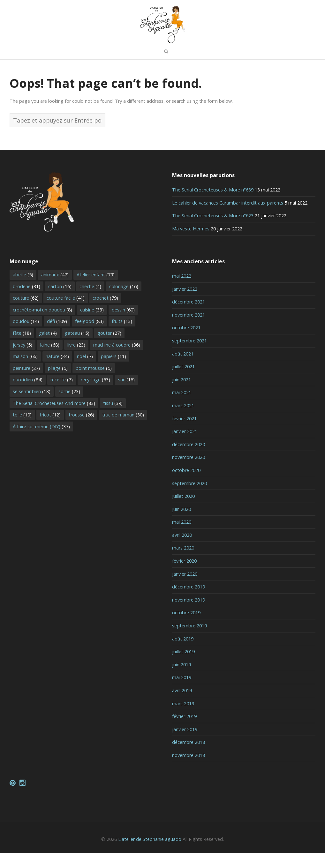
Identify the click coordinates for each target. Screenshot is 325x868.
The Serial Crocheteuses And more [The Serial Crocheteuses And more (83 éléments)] (54, 418)
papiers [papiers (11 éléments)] (113, 372)
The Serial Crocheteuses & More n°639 (213, 205)
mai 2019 (182, 693)
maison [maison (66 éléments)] (25, 372)
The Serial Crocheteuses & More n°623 (213, 231)
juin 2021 (181, 395)
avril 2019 (182, 705)
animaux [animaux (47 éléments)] (55, 290)
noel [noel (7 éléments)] (85, 372)
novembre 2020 (189, 472)
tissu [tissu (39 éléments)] (113, 418)
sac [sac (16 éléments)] (126, 395)
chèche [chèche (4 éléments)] (90, 301)
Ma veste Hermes (191, 244)
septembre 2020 (189, 498)
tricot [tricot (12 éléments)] (50, 430)
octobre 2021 (186, 343)
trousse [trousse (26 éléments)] (81, 430)
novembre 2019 (189, 615)
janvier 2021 (185, 447)
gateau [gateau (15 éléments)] (77, 348)
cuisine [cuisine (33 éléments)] (92, 325)
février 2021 (184, 434)
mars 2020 (183, 563)
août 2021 (183, 369)
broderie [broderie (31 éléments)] (26, 301)
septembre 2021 (189, 356)
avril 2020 (182, 550)
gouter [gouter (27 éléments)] (109, 348)
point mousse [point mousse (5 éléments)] (94, 383)
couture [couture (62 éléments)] (26, 313)
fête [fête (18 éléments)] (22, 348)
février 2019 (184, 732)
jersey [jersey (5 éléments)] (23, 360)
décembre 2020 (189, 459)
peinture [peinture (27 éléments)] (26, 383)
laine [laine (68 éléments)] (50, 360)
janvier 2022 (185, 304)
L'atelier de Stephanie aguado (150, 854)
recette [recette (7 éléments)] (62, 395)
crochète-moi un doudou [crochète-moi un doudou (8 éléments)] (42, 325)
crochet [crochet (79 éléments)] (105, 313)
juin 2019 (181, 680)
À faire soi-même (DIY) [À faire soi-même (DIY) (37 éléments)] (41, 441)
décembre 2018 (189, 757)
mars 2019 (183, 718)
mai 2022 (182, 291)
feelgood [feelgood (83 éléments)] (89, 337)
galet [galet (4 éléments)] (48, 348)
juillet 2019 (183, 667)
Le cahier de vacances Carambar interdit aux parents (228, 218)
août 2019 (183, 654)
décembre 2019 (189, 602)
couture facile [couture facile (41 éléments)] (66, 313)
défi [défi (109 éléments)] (57, 337)
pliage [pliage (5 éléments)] (58, 383)
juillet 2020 (183, 511)
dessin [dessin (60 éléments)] (123, 325)
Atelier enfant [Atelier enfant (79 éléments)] (96, 290)
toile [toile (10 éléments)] (22, 430)
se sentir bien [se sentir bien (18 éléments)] (32, 406)
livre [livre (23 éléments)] (76, 360)
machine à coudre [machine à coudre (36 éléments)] (117, 360)
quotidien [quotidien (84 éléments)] (28, 395)
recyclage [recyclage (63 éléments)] (95, 395)
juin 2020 (181, 524)
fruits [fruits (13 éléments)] (122, 337)
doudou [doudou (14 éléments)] (26, 337)
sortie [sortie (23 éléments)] (69, 406)
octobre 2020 (186, 485)
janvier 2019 (185, 744)
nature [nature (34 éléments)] (57, 372)
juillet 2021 (183, 382)
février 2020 (184, 576)
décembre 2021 (189, 317)
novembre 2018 (189, 770)
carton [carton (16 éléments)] (60, 301)
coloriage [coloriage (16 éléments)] (124, 301)
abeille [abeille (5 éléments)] (23, 290)
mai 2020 (182, 537)
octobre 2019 (186, 628)
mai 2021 (182, 408)
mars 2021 (183, 420)
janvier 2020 (185, 589)
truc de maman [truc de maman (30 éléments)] (123, 430)
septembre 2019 (189, 641)
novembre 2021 (189, 330)
